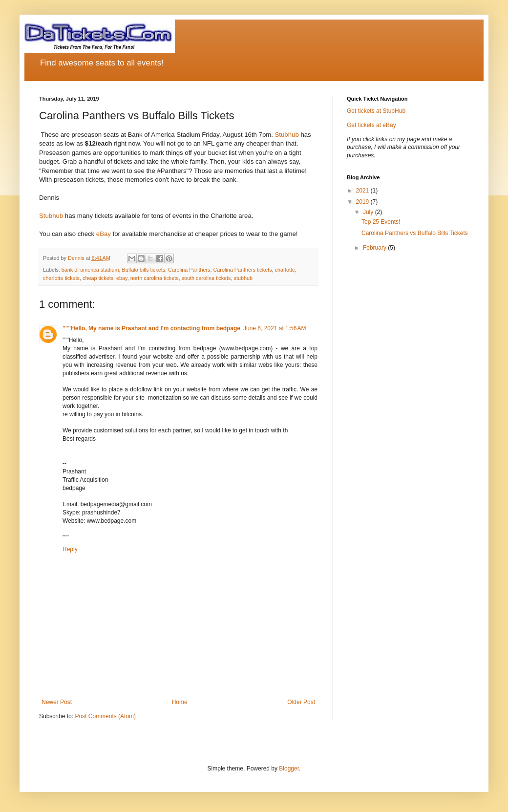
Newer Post (57, 702)
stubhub (243, 278)
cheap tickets (98, 278)
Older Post (301, 702)
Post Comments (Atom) (105, 716)
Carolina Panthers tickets (243, 270)
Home (180, 702)
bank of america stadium (90, 270)
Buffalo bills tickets (143, 270)
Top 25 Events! (381, 222)
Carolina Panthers (189, 270)
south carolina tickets (206, 278)
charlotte (285, 270)
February (375, 248)
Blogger (289, 769)
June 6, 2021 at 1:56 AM (275, 328)
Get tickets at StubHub (376, 111)
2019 (363, 202)
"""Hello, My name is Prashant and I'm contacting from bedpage (151, 328)
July (369, 212)
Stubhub (287, 135)
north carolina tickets (155, 278)
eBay (104, 234)
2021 (363, 191)
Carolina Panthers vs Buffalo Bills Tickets (415, 233)
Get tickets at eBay (371, 125)
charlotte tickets (61, 278)
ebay (122, 278)
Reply (70, 549)
